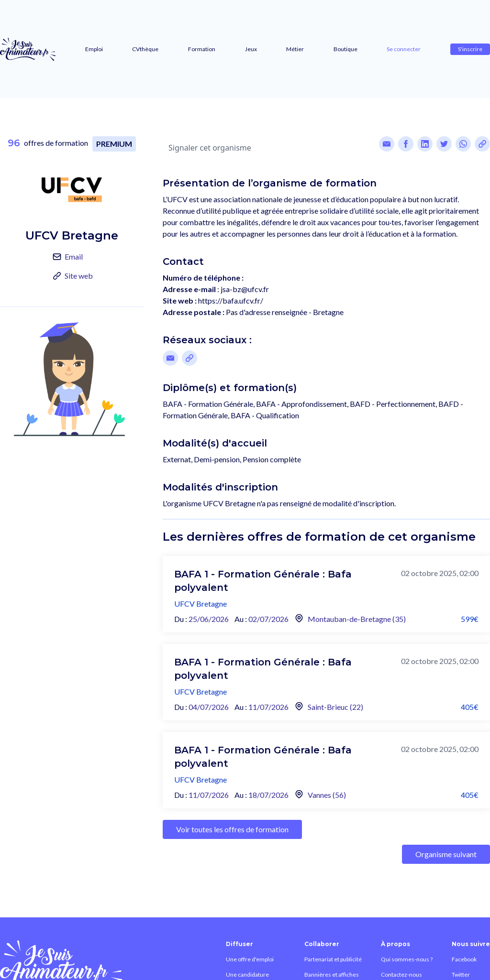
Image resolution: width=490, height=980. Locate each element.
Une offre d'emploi (250, 959)
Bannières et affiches (332, 975)
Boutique (345, 49)
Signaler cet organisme (210, 148)
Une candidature (247, 975)
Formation (202, 49)
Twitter (461, 975)
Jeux (251, 49)
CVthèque (145, 49)
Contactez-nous (401, 975)
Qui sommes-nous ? (407, 959)
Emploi (94, 49)
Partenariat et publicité (333, 959)
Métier (295, 49)
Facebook (464, 959)
